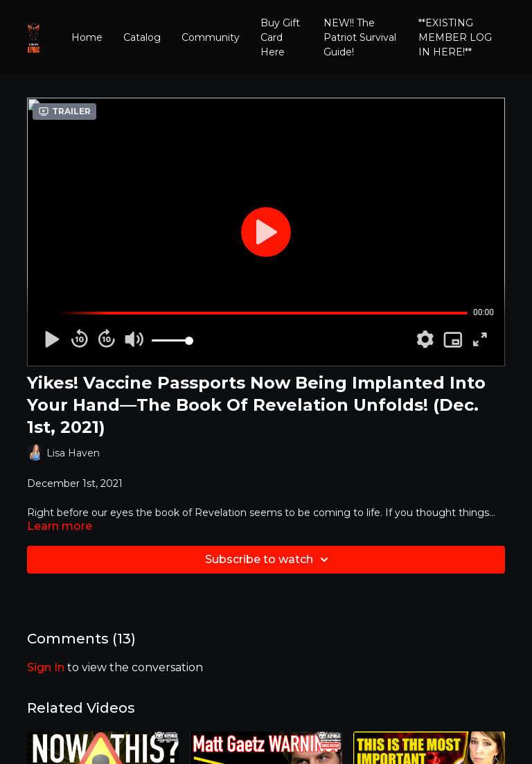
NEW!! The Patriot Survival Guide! (360, 37)
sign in (46, 667)
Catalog (142, 37)
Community (211, 37)
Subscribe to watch (269, 560)
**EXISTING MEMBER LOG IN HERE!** (455, 37)
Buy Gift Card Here (280, 37)
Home (87, 37)
